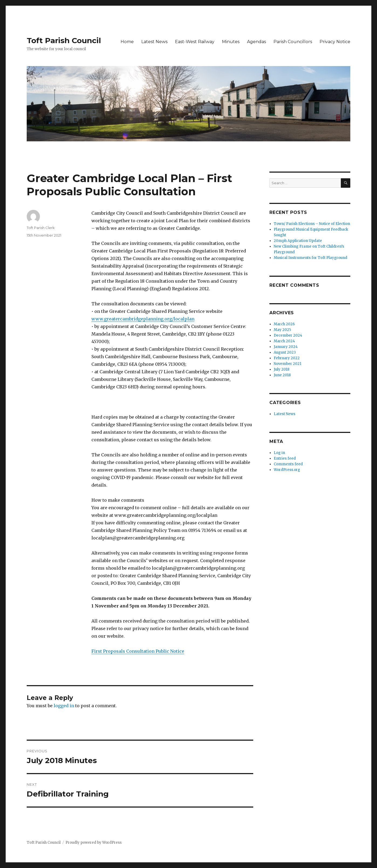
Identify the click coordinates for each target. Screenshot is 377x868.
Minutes (231, 42)
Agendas (256, 42)
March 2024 (284, 341)
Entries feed (285, 458)
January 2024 (286, 347)
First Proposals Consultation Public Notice (138, 651)
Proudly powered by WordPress (94, 843)
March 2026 (284, 324)
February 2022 (287, 358)
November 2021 (287, 364)
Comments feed (288, 464)
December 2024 (288, 335)
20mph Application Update (298, 241)
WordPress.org (287, 470)
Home (127, 42)
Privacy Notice (335, 42)
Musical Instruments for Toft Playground (311, 258)
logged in (64, 706)
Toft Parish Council (64, 40)
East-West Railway (195, 42)
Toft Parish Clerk (41, 228)
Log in (279, 453)
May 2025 (282, 330)
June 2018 (282, 375)
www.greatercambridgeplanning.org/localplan (143, 319)
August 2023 (285, 352)
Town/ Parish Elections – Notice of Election (312, 224)
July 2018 (282, 369)
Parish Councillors (293, 42)
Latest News (154, 42)
